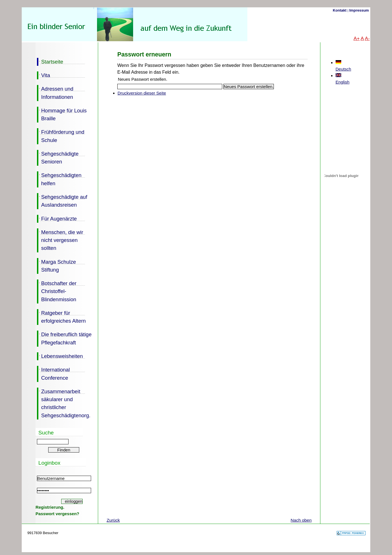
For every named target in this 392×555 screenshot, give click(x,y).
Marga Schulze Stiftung (56, 265)
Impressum (359, 10)
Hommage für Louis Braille (62, 114)
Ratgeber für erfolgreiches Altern (61, 316)
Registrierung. (50, 507)
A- (367, 38)
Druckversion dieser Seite (142, 93)
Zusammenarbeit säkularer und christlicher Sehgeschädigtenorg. (64, 403)
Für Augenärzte (57, 218)
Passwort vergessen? (57, 514)
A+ (357, 38)
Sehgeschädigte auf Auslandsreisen (62, 200)
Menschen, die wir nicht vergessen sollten (60, 240)
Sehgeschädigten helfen (59, 179)
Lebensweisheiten (60, 356)
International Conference (53, 373)
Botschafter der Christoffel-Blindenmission (57, 291)
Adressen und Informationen (55, 92)
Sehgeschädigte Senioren (58, 157)
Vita (44, 75)
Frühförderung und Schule (61, 136)
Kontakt (340, 10)
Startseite (50, 61)
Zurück (113, 520)
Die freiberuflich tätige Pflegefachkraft (64, 338)
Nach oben (301, 520)
